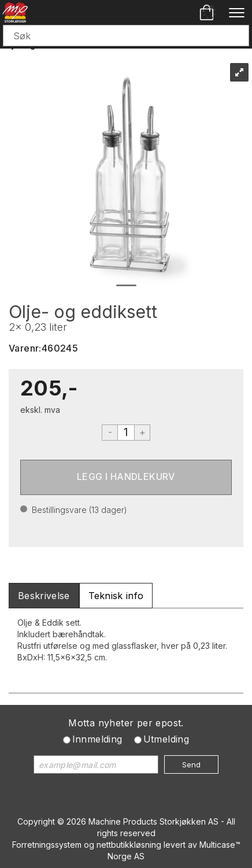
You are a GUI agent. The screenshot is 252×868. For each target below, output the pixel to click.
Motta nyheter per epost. (126, 723)
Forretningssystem (47, 845)
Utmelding (166, 739)
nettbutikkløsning (129, 845)
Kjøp (126, 477)
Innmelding (97, 739)
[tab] (44, 596)
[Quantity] (126, 433)
